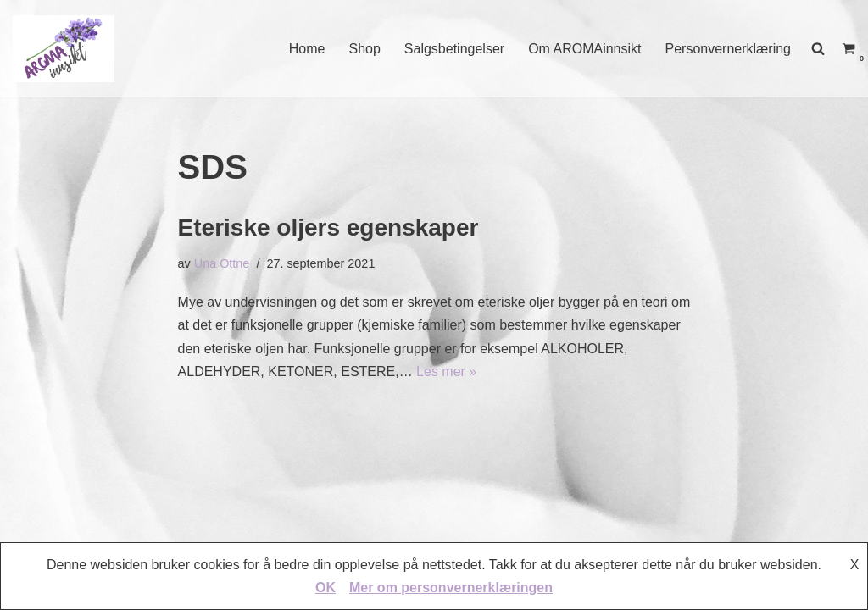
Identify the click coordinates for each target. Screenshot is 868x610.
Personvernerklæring (728, 49)
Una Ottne (222, 263)
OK (325, 588)
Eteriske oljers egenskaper (328, 227)
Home (307, 49)
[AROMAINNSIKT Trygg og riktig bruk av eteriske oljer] (64, 49)
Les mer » (446, 372)
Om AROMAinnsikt (584, 49)
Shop (364, 49)
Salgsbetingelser (454, 49)
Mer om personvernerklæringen (451, 588)
